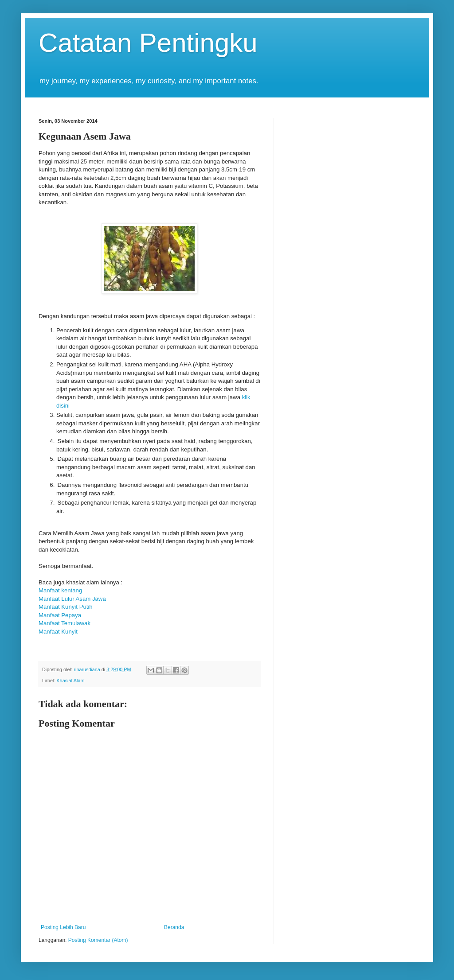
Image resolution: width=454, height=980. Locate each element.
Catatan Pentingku (148, 43)
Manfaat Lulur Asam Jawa (72, 599)
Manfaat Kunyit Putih (66, 607)
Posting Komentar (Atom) (98, 940)
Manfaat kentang (61, 590)
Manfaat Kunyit (58, 632)
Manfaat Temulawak (65, 623)
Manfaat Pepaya (60, 615)
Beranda (174, 927)
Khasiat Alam (70, 681)
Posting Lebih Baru (63, 927)
